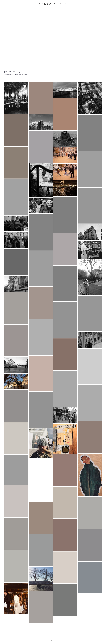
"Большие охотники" (23, 73)
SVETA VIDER (53, 4)
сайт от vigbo (53, 641)
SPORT (39, 7)
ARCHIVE (57, 7)
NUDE (47, 7)
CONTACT (67, 7)
